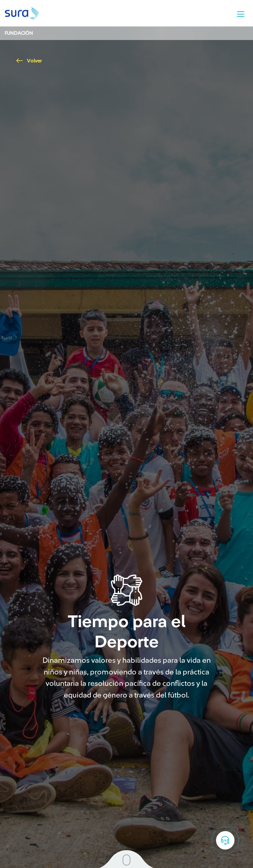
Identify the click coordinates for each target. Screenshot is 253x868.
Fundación (19, 33)
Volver (29, 61)
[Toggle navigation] (241, 14)
